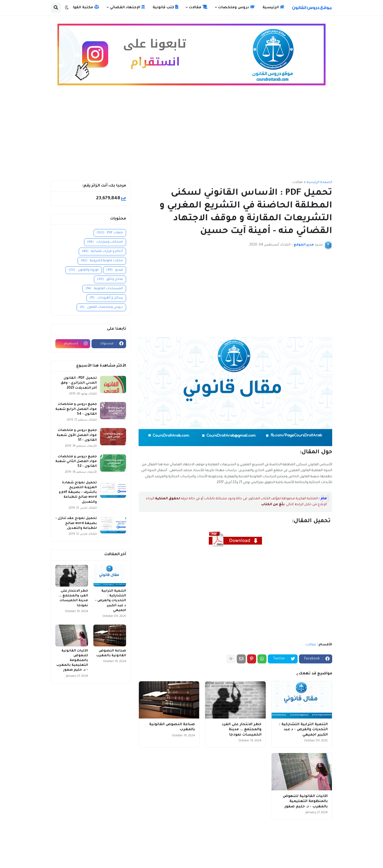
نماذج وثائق (110, 279)
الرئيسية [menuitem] (273, 7)
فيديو (115, 270)
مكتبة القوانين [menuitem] (83, 7)
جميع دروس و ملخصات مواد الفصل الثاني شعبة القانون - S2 (76, 462)
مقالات (298, 182)
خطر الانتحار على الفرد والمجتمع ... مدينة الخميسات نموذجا (242, 730)
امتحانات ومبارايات (105, 242)
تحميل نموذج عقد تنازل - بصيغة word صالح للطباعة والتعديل (76, 523)
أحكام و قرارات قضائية (102, 252)
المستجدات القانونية (104, 289)
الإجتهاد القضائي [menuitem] (128, 7)
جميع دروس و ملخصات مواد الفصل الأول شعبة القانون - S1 (77, 435)
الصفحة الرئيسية (319, 182)
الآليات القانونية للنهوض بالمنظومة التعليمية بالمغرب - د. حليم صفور (305, 801)
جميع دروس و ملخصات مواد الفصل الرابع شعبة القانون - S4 (76, 409)
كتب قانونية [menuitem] (165, 7)
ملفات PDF (110, 233)
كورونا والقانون (84, 270)
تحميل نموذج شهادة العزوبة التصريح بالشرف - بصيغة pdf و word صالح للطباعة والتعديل (78, 493)
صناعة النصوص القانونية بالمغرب (172, 727)
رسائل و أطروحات (106, 298)
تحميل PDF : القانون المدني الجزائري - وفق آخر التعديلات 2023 (79, 383)
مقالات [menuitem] (198, 7)
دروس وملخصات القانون (101, 307)
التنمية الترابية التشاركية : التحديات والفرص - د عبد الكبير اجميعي (303, 730)
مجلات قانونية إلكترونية (102, 261)
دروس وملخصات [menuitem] (237, 7)
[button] (67, 8)
